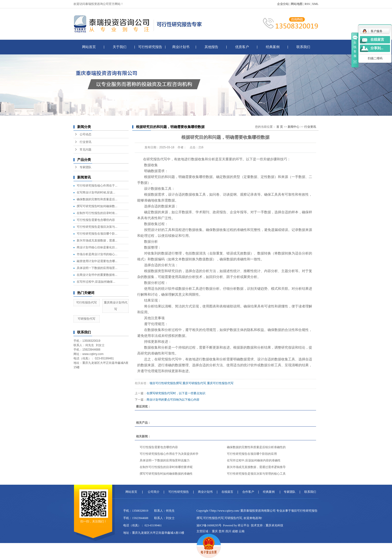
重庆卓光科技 (274, 525)
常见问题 (86, 150)
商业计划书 (181, 47)
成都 (235, 531)
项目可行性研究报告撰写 (166, 383)
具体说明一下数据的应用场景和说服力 (165, 460)
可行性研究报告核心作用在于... (97, 186)
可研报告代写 (86, 319)
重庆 (215, 531)
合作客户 (248, 492)
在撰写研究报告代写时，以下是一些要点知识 (176, 393)
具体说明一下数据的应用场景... (97, 268)
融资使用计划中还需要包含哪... (97, 261)
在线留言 (227, 492)
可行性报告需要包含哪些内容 (96, 220)
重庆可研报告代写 (194, 383)
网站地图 (297, 4)
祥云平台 (244, 525)
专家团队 (86, 167)
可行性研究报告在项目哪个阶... (97, 234)
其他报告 (211, 47)
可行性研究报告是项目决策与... (97, 227)
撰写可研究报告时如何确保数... (97, 206)
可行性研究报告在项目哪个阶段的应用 (252, 454)
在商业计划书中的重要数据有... (97, 275)
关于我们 (120, 47)
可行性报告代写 (86, 303)
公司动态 (86, 134)
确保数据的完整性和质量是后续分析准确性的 (256, 447)
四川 (228, 531)
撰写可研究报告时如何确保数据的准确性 (166, 474)
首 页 (280, 127)
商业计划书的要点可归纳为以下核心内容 (173, 400)
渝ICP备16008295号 (209, 525)
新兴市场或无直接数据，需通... (97, 241)
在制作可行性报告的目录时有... (97, 213)
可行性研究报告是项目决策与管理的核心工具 (256, 474)
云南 (242, 531)
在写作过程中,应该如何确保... (96, 282)
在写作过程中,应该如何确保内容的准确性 (254, 460)
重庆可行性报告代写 (220, 383)
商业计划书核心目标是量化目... (97, 247)
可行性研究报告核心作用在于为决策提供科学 (169, 454)
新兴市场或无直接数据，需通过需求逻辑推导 (256, 467)
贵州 (221, 531)
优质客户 (242, 47)
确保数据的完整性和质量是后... (97, 199)
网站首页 (89, 47)
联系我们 (303, 47)
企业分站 (283, 4)
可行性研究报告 (150, 47)
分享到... (377, 48)
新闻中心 (294, 127)
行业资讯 (86, 142)
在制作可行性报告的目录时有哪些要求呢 (166, 467)
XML (315, 4)
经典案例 (273, 47)
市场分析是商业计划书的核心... (97, 254)
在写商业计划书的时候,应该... (96, 192)
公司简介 (154, 492)
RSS (307, 4)
